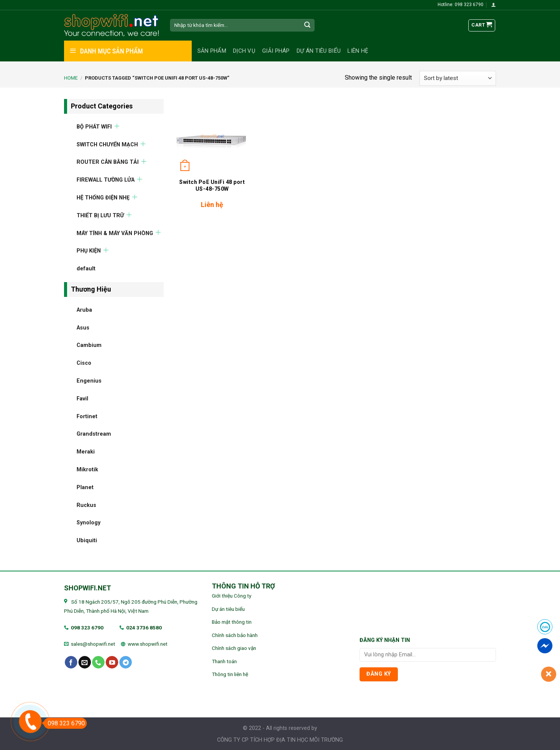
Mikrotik (87, 469)
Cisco (84, 363)
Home (71, 78)
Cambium (89, 345)
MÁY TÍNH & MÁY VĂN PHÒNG (115, 233)
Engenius (89, 380)
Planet (85, 487)
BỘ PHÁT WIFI (94, 126)
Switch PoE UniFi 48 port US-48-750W (212, 185)
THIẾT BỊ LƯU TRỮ (100, 215)
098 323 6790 (87, 628)
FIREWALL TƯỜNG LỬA (106, 180)
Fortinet (87, 416)
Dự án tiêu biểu (319, 51)
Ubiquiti (87, 541)
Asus (83, 327)
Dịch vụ (244, 51)
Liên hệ (358, 51)
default (86, 269)
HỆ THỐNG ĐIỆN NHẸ (103, 197)
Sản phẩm (212, 51)
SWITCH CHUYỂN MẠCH (107, 144)
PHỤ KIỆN (89, 251)
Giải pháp (276, 51)
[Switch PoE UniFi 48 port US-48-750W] (212, 136)
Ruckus (86, 505)
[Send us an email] (85, 662)
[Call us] (98, 662)
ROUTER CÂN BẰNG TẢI (108, 162)
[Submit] (308, 25)
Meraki (86, 452)
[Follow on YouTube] (112, 662)
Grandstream (94, 434)
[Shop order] (458, 78)
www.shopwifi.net (148, 644)
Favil (82, 398)
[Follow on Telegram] (126, 662)
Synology (88, 523)
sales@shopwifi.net (93, 644)
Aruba (84, 310)
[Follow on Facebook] (71, 662)
